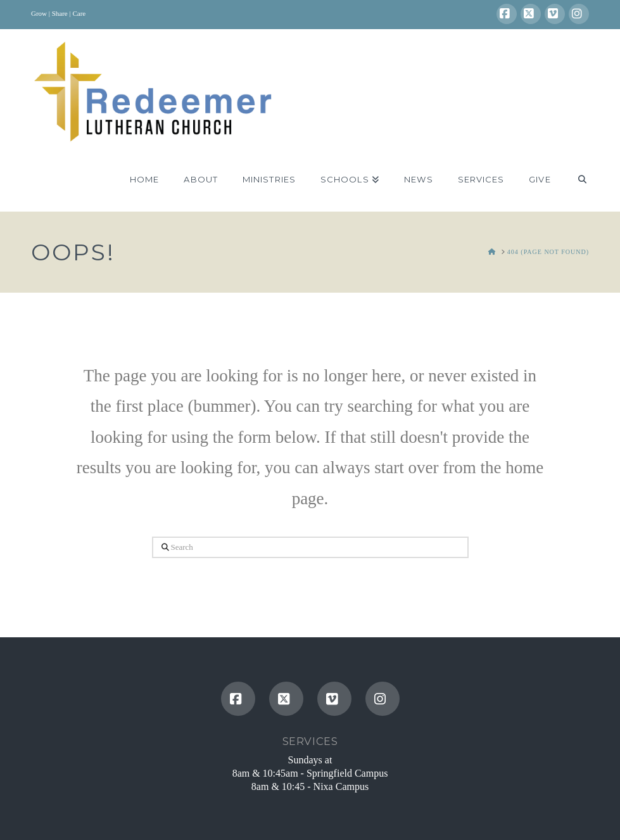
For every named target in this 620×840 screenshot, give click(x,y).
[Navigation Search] (576, 180)
